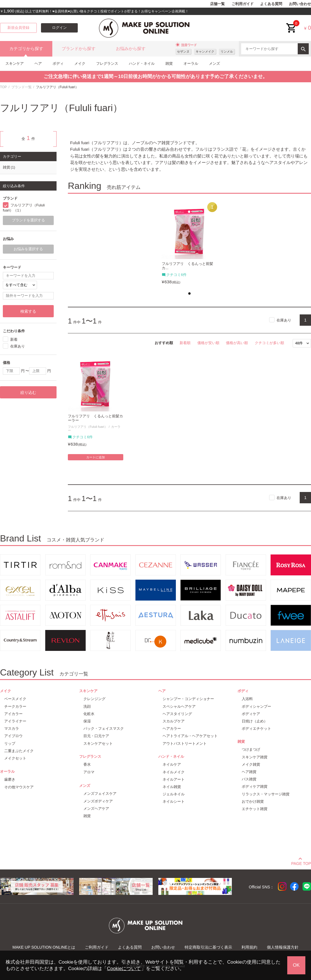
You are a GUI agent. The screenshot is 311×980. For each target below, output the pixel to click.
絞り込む (28, 392)
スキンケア (15, 63)
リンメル (227, 51)
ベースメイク (15, 699)
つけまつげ (251, 749)
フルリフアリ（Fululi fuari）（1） (24, 208)
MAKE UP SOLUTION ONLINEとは (44, 947)
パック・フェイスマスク (104, 728)
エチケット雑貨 (255, 809)
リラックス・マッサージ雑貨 (266, 794)
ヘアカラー (172, 728)
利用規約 (249, 947)
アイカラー (13, 714)
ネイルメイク (174, 772)
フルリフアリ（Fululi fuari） (88, 427)
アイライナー (15, 721)
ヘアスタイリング (177, 714)
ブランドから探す (79, 49)
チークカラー (15, 706)
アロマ (89, 772)
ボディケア (251, 714)
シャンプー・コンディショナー (188, 699)
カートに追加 (96, 457)
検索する (28, 311)
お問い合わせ (300, 4)
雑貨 (169, 63)
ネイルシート (174, 801)
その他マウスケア (19, 787)
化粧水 (89, 714)
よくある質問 (271, 4)
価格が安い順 (208, 343)
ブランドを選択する (28, 220)
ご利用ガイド (243, 4)
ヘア (38, 63)
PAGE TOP (301, 863)
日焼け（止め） (255, 721)
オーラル (191, 63)
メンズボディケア (98, 801)
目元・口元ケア (96, 736)
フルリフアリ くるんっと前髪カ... (187, 266)
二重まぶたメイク (19, 751)
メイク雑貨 (251, 764)
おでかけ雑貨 (253, 801)
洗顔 (87, 706)
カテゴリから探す (26, 49)
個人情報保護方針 (283, 947)
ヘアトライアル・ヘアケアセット (190, 736)
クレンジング (94, 699)
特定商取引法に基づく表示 (208, 947)
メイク (80, 63)
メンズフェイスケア (100, 794)
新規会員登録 (18, 28)
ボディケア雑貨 (255, 786)
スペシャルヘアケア (179, 706)
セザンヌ (183, 51)
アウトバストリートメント (185, 743)
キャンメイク (205, 51)
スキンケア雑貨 (255, 757)
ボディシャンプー (256, 706)
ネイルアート (174, 779)
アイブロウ (13, 736)
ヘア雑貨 (249, 772)
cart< (291, 24)
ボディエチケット (256, 728)
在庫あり (284, 320)
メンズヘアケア (96, 809)
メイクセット (15, 758)
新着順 (185, 343)
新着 (14, 339)
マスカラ (12, 728)
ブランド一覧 (21, 87)
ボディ (58, 63)
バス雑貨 (249, 779)
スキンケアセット (98, 743)
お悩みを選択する (28, 249)
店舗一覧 (217, 4)
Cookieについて (124, 969)
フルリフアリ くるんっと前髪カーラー (95, 418)
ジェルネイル (174, 794)
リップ (10, 743)
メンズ (214, 63)
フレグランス (107, 63)
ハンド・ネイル (142, 63)
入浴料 (247, 699)
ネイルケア (172, 764)
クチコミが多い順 (269, 343)
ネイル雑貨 (172, 787)
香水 (87, 764)
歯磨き (10, 779)
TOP (3, 87)
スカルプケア (174, 721)
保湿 (87, 721)
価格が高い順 (237, 343)
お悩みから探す (131, 49)
